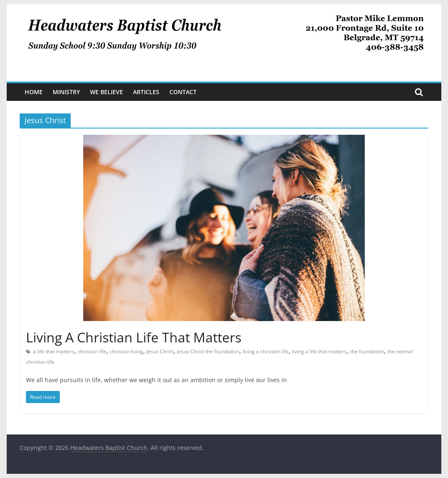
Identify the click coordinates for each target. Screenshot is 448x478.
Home (34, 92)
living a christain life (266, 351)
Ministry (66, 92)
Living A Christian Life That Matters (134, 337)
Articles (146, 92)
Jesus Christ (160, 351)
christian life (92, 351)
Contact (183, 92)
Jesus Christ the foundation (208, 351)
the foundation (367, 351)
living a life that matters (319, 351)
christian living (126, 351)
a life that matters (54, 351)
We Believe (106, 92)
